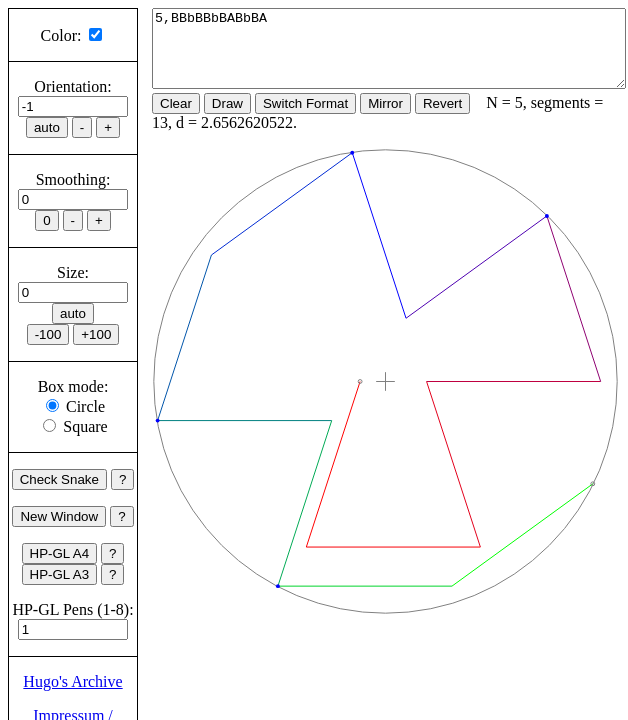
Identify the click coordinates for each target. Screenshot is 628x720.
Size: (73, 272)
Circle (85, 406)
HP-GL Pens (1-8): (72, 609)
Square (85, 426)
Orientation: (72, 86)
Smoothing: (73, 179)
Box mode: (73, 386)
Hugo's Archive (72, 681)
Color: (61, 35)
